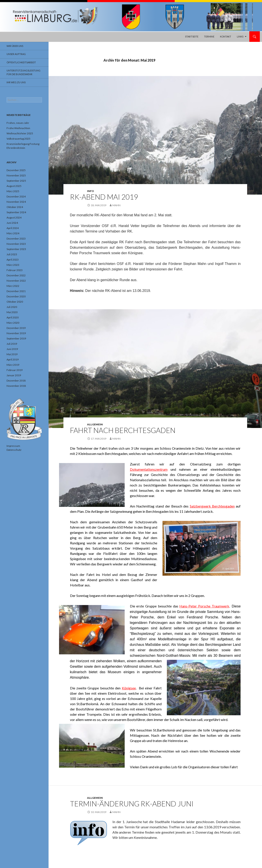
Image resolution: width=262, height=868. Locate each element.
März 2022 (13, 286)
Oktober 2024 (15, 207)
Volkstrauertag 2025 (18, 139)
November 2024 (16, 202)
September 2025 (16, 181)
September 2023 (16, 249)
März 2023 (13, 265)
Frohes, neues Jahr (18, 123)
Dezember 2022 (16, 275)
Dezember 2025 (16, 170)
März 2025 (13, 191)
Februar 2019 (15, 370)
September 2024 (16, 212)
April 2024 (13, 228)
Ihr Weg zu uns (16, 82)
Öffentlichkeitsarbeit (21, 62)
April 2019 (13, 359)
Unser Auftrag (16, 54)
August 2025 (14, 186)
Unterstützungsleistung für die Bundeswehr (24, 72)
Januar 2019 (14, 375)
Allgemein (95, 424)
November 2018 (16, 386)
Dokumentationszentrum (149, 469)
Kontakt (226, 36)
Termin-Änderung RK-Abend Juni (132, 804)
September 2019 (16, 338)
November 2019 (16, 333)
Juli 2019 (12, 344)
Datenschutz (14, 450)
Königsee (129, 688)
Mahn (116, 205)
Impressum (13, 446)
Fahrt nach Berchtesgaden (123, 430)
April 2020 (13, 317)
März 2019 (13, 365)
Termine (209, 36)
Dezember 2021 (16, 291)
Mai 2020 (12, 312)
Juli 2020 (12, 307)
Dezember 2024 (16, 196)
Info (91, 191)
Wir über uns (15, 46)
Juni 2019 (12, 349)
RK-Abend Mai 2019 (104, 197)
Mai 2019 (12, 354)
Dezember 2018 (16, 381)
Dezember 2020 (16, 296)
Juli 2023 (12, 254)
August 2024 (14, 217)
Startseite (192, 36)
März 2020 (13, 323)
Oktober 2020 (15, 302)
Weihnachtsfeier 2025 (20, 133)
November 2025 (16, 175)
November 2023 (16, 244)
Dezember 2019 (16, 328)
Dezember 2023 (16, 239)
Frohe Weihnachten (18, 128)
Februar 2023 (15, 270)
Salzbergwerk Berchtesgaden (212, 506)
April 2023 (13, 260)
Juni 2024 (12, 223)
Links (240, 36)
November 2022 (16, 281)
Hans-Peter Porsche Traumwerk (204, 606)
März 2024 (13, 233)
